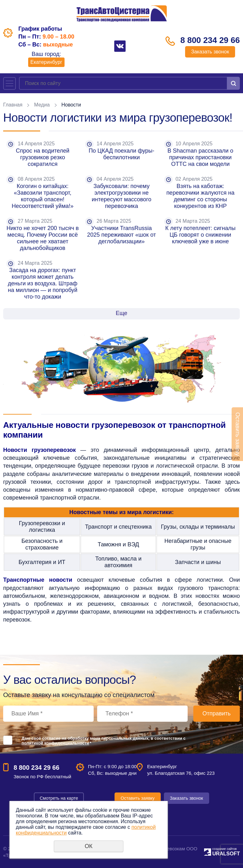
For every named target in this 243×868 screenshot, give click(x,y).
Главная (13, 105)
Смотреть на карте (59, 798)
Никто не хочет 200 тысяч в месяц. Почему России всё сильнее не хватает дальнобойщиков (43, 238)
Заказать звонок (210, 52)
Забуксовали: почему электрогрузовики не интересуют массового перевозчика (122, 196)
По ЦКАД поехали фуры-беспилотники (121, 154)
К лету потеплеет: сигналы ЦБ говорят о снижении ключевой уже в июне (201, 235)
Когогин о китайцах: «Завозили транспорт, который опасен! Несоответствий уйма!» (43, 196)
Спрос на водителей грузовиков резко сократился (43, 157)
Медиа (42, 105)
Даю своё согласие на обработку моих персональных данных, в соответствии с (104, 741)
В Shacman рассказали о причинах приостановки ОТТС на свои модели (201, 157)
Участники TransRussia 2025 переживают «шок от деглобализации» (122, 235)
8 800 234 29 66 (210, 40)
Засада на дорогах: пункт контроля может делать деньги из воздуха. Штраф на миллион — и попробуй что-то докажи (44, 283)
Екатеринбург (46, 62)
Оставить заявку (137, 798)
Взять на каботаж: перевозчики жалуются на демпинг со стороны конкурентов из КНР (201, 196)
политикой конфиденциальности (55, 743)
